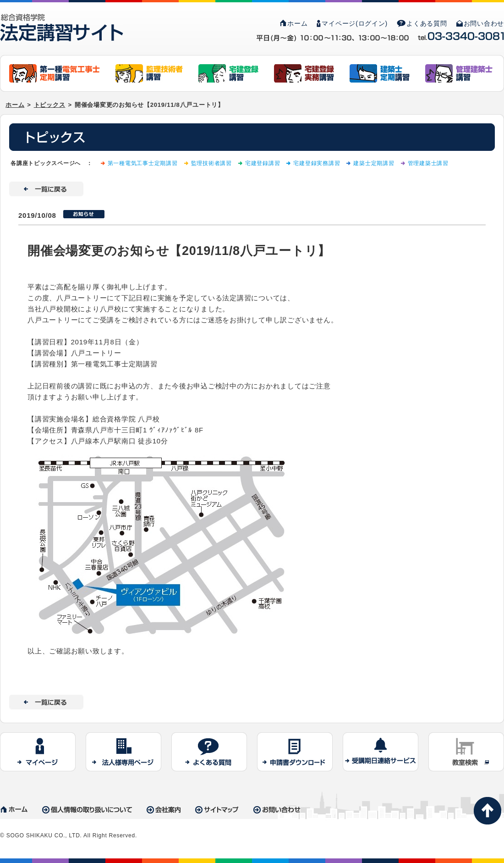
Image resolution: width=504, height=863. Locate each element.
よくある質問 (422, 23)
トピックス (50, 105)
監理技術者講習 (211, 163)
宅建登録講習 (263, 163)
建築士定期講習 (374, 163)
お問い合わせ (480, 23)
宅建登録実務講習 (317, 163)
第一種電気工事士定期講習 (143, 163)
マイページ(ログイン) (352, 23)
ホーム (294, 23)
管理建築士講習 (428, 163)
